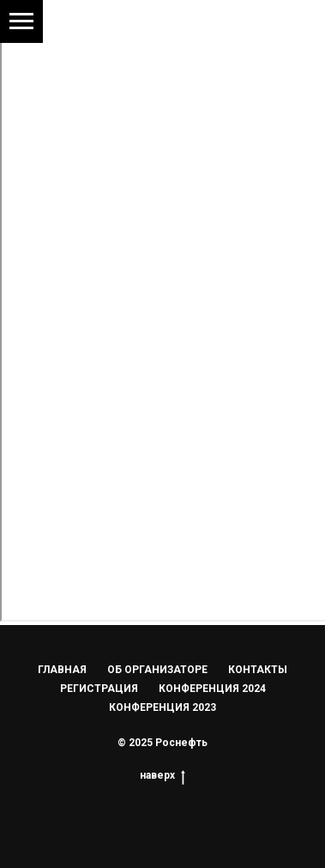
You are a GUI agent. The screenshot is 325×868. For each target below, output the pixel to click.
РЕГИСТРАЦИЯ (99, 689)
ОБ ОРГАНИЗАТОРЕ (157, 670)
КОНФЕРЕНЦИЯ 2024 (212, 689)
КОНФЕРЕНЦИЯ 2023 (162, 707)
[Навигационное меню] (21, 21)
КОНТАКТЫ (258, 670)
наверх (162, 776)
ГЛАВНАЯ (62, 670)
